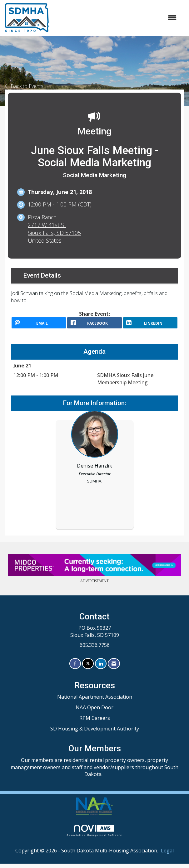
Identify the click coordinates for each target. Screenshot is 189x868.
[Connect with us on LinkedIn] (101, 668)
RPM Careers (95, 722)
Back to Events (24, 86)
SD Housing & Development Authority (95, 733)
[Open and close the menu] (116, 18)
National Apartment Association (95, 701)
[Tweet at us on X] (88, 668)
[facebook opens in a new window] (94, 325)
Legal (167, 855)
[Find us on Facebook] (75, 668)
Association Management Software (94, 835)
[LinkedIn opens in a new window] (150, 325)
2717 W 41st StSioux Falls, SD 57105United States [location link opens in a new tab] (54, 233)
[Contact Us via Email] (114, 668)
